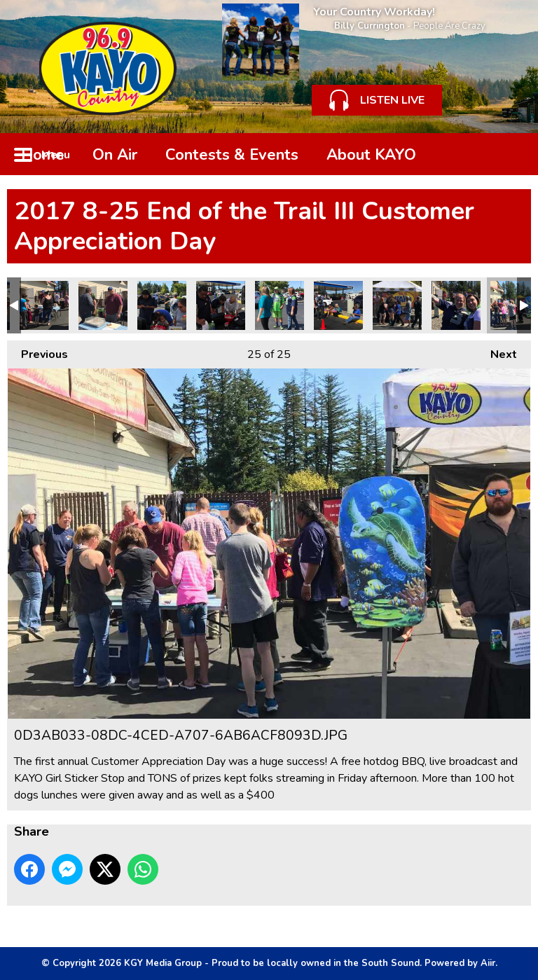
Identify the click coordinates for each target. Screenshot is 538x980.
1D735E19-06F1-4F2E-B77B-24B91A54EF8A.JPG (397, 305)
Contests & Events (232, 155)
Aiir (488, 963)
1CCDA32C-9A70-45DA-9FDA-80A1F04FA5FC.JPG (456, 305)
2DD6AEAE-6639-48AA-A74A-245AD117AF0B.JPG (338, 305)
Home (43, 155)
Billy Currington (370, 26)
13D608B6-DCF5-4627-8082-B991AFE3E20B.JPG (103, 305)
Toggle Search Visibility (510, 154)
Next (497, 351)
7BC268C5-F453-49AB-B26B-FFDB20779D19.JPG (221, 305)
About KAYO (371, 155)
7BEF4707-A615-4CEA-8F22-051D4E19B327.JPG (162, 305)
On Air (115, 155)
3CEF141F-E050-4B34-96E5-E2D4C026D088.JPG (280, 305)
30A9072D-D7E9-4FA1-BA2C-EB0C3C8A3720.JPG (44, 305)
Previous (37, 351)
